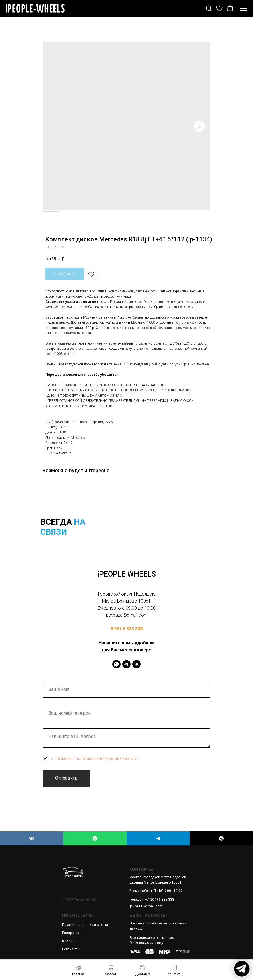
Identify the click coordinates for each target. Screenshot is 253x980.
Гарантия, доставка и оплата (85, 925)
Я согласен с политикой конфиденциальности (94, 758)
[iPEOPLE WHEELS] (32, 838)
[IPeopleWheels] (116, 664)
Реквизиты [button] (71, 949)
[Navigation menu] (243, 8)
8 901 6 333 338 (127, 629)
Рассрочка (71, 933)
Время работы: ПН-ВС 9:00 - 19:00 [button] (156, 891)
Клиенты (69, 941)
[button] (209, 8)
